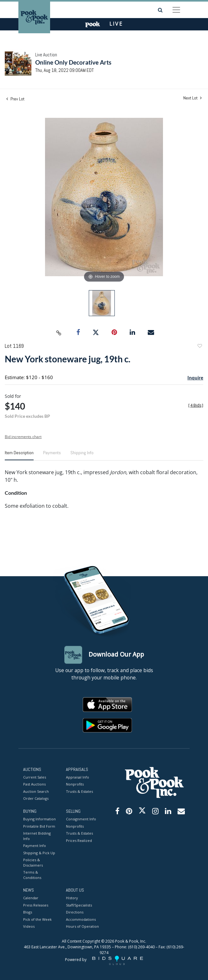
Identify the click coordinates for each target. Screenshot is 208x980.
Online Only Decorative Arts (73, 62)
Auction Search (36, 791)
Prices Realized (79, 840)
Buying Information (39, 819)
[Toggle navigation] (176, 10)
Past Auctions (34, 784)
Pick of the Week (37, 919)
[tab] (19, 455)
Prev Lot (15, 99)
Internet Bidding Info (37, 836)
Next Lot (192, 98)
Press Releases (36, 905)
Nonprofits (75, 784)
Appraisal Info (78, 777)
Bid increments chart (23, 437)
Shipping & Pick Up (39, 853)
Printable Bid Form (39, 826)
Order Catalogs (36, 799)
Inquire (195, 378)
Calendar (31, 898)
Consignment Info (81, 819)
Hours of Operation (82, 927)
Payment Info (35, 846)
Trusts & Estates (79, 791)
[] (196, 405)
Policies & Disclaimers (33, 863)
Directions (75, 912)
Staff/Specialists (79, 905)
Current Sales (35, 777)
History (72, 898)
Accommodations (81, 919)
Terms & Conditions (32, 875)
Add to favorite (199, 347)
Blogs (28, 912)
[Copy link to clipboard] (59, 333)
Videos (29, 927)
